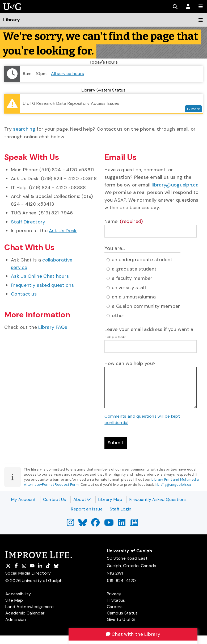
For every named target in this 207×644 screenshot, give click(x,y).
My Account (24, 499)
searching (24, 129)
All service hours (67, 74)
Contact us (24, 294)
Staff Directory (28, 222)
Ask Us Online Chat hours (40, 276)
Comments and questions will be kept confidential (142, 419)
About (82, 499)
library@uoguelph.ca (175, 185)
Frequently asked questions (42, 285)
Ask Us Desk (63, 231)
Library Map (110, 499)
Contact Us (55, 499)
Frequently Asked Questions (158, 499)
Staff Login (121, 509)
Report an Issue (87, 509)
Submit (116, 443)
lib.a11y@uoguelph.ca (173, 485)
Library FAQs (53, 327)
